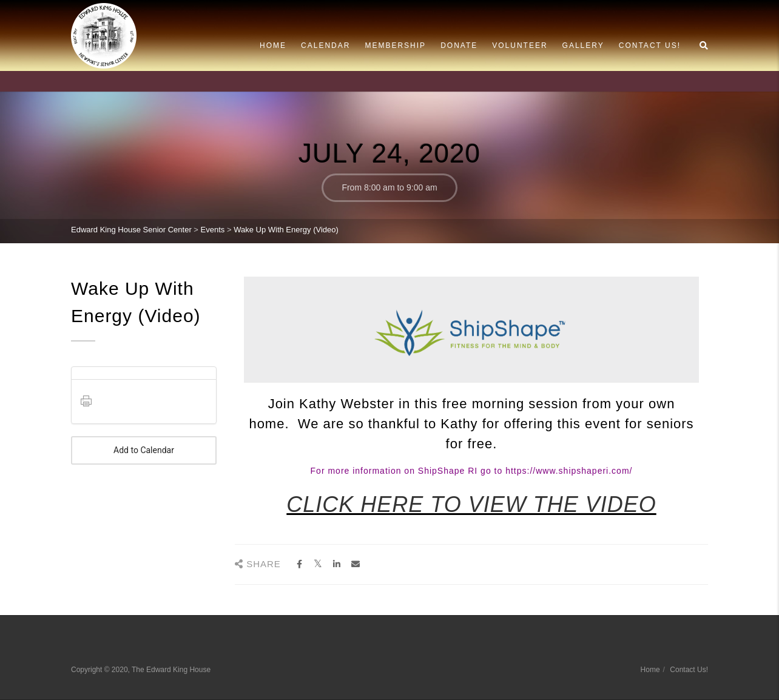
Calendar (325, 45)
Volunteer (520, 45)
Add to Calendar (144, 450)
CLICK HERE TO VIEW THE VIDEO (471, 504)
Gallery (583, 45)
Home (273, 45)
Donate (459, 45)
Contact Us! (650, 45)
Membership (395, 45)
